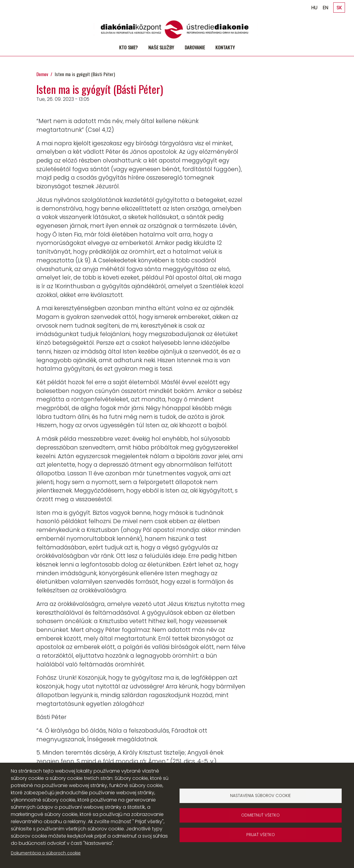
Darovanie (195, 47)
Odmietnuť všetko (260, 815)
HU (314, 8)
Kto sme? (128, 47)
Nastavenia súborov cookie (260, 796)
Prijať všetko (261, 835)
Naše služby (161, 47)
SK (339, 8)
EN (325, 8)
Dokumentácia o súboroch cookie (46, 853)
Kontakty (225, 47)
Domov (42, 74)
